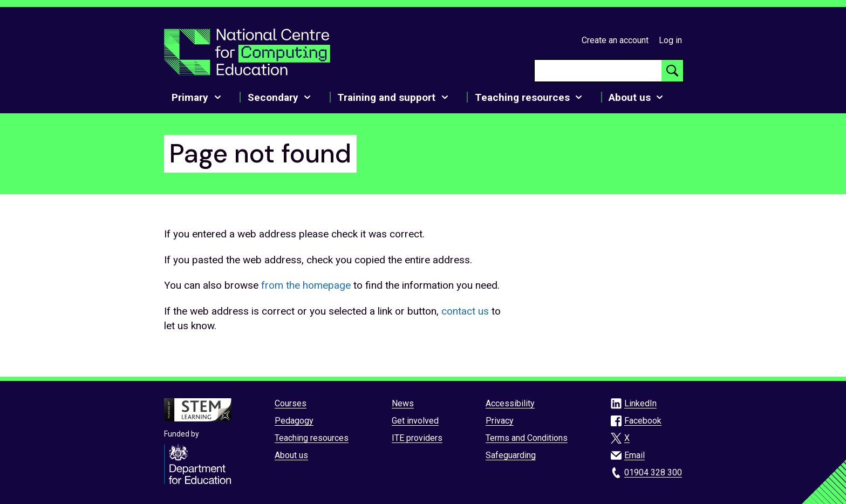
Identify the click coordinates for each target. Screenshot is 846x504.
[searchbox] (598, 71)
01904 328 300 (653, 472)
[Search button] (672, 71)
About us (291, 455)
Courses (291, 403)
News (403, 403)
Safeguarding (511, 455)
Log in (670, 40)
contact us (465, 311)
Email (634, 455)
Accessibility (510, 403)
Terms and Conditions (527, 438)
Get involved (415, 421)
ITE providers (417, 438)
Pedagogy (294, 421)
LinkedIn (640, 403)
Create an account (615, 40)
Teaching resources (312, 438)
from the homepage (306, 285)
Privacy (500, 421)
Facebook (643, 421)
